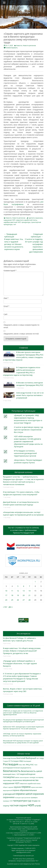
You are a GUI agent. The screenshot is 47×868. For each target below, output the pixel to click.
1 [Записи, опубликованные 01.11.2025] (35, 582)
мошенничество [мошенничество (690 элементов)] (31, 780)
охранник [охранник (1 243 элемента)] (38, 794)
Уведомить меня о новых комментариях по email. (22, 326)
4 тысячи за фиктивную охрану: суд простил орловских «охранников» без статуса (28, 430)
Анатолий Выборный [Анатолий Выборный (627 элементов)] (26, 758)
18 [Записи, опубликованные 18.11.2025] (12, 595)
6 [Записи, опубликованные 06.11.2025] (24, 586)
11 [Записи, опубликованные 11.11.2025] (12, 591)
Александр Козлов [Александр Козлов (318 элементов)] (9, 758)
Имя (6, 298)
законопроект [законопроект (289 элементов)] (24, 777)
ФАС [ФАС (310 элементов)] (24, 765)
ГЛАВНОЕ (23, 348)
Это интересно (23, 634)
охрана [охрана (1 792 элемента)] (26, 787)
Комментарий (10, 271)
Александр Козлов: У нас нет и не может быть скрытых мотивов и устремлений (30, 395)
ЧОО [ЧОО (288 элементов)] (36, 765)
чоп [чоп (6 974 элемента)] (31, 805)
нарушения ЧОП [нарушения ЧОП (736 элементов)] (11, 783)
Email (6, 306)
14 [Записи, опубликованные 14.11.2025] (29, 591)
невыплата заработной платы (27, 220)
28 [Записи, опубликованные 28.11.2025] (29, 600)
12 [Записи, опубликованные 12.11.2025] (18, 591)
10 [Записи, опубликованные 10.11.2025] (6, 591)
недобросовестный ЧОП (12, 222)
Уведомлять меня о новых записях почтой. (21, 334)
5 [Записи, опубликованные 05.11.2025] (18, 586)
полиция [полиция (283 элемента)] (18, 798)
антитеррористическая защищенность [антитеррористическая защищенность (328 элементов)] (17, 768)
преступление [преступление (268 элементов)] (26, 798)
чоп (15, 224)
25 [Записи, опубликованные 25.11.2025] (12, 600)
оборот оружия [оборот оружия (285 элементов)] (8, 787)
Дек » (11, 607)
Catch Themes (36, 864)
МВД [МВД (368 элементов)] (21, 761)
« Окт (5, 607)
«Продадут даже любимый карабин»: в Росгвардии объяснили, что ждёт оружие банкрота (20, 663)
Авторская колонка (23, 472)
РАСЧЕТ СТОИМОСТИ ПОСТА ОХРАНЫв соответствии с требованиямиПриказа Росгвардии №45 (23, 530)
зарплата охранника (36, 218)
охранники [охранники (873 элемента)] (9, 797)
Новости (19, 46)
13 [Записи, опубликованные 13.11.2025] (24, 591)
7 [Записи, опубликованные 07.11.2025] (29, 586)
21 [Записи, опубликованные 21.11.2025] (29, 595)
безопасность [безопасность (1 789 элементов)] (12, 771)
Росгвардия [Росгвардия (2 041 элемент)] (11, 764)
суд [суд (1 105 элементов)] (29, 801)
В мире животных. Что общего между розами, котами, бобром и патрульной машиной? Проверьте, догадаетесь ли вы (22, 651)
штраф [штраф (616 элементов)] (38, 806)
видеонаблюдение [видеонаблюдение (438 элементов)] (28, 774)
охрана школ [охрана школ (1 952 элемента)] (24, 794)
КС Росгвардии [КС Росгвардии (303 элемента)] (14, 761)
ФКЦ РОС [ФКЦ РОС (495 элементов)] (30, 765)
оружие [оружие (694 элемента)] (17, 787)
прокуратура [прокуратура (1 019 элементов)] (20, 801)
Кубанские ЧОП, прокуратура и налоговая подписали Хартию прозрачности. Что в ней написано (23, 728)
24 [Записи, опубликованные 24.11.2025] (6, 600)
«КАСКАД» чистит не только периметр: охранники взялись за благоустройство (22, 735)
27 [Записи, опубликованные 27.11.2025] (24, 600)
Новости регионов (29, 46)
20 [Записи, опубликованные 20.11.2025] (24, 595)
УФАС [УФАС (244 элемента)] (20, 765)
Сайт (6, 314)
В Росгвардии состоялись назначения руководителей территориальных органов (25, 453)
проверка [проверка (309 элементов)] (34, 798)
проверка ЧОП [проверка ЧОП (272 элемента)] (8, 801)
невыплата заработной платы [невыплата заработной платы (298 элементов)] (30, 783)
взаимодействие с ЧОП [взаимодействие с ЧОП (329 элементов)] (11, 774)
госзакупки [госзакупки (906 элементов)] (9, 777)
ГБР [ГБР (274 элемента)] (38, 758)
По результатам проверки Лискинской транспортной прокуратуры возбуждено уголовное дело (23, 721)
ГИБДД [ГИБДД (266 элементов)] (41, 758)
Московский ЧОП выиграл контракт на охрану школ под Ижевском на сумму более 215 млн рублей (23, 742)
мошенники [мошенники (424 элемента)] (17, 780)
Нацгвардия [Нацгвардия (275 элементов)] (27, 761)
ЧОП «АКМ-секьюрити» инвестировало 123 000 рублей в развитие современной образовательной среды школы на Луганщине (28, 441)
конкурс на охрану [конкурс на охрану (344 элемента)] (36, 777)
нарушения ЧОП (9, 220)
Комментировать (12, 48)
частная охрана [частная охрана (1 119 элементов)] (18, 805)
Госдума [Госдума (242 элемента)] (6, 761)
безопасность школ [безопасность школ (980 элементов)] (32, 771)
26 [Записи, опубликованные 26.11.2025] (18, 600)
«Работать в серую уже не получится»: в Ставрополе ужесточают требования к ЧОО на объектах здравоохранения (23, 713)
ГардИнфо (23, 12)
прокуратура (26, 222)
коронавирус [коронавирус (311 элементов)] (8, 780)
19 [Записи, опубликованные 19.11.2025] (18, 595)
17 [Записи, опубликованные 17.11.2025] (6, 595)
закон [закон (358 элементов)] (17, 777)
